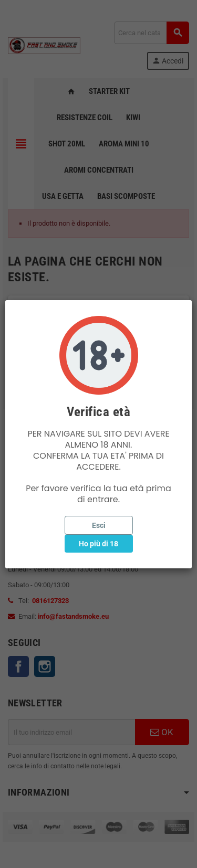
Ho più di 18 (98, 544)
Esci (99, 525)
